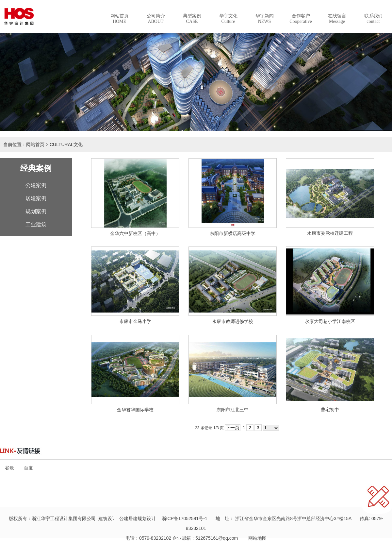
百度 (28, 468)
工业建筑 (36, 224)
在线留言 (337, 19)
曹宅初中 (330, 410)
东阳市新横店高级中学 (233, 233)
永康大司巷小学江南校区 (330, 321)
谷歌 (9, 468)
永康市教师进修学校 (233, 321)
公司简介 (156, 19)
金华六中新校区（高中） (135, 233)
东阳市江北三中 (233, 410)
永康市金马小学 (135, 321)
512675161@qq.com (217, 538)
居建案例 (36, 198)
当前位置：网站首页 (24, 144)
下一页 (233, 428)
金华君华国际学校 (135, 410)
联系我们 (373, 19)
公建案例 (36, 185)
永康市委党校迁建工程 (330, 233)
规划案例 (36, 211)
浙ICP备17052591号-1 (185, 518)
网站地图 (255, 538)
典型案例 (192, 19)
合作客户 (301, 19)
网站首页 (120, 19)
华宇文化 (228, 19)
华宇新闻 (265, 19)
